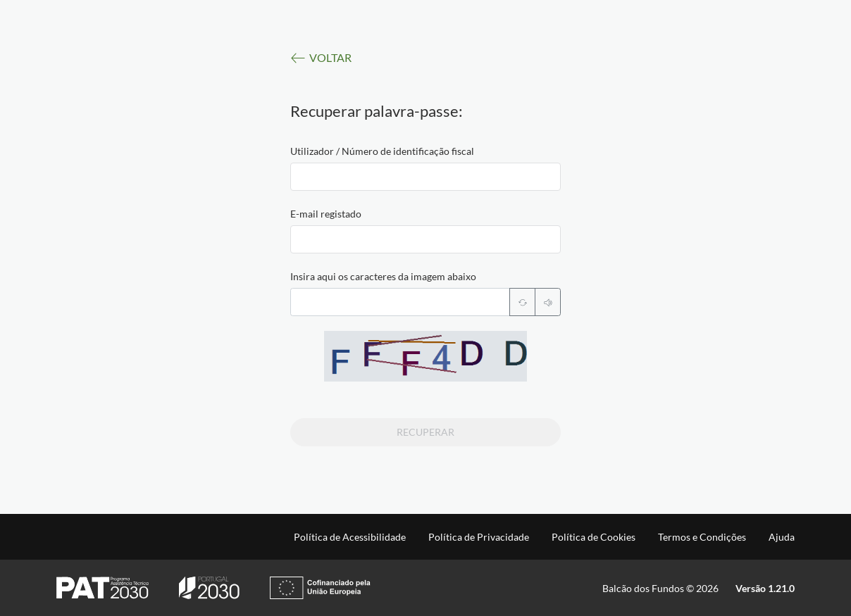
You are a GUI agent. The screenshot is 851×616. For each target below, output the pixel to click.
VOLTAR (321, 58)
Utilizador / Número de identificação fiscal (382, 151)
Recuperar (425, 432)
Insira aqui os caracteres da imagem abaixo (383, 276)
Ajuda (782, 537)
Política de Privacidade (479, 537)
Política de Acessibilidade (350, 537)
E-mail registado (326, 214)
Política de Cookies (594, 537)
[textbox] (425, 177)
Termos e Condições (702, 537)
